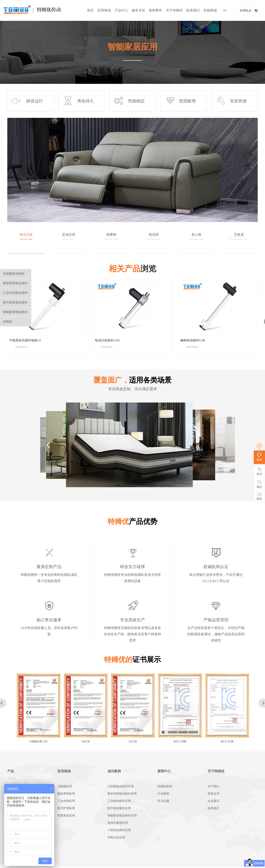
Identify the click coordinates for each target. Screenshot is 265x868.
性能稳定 (129, 101)
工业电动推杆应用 (119, 801)
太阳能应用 (65, 786)
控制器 (7, 322)
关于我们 (213, 786)
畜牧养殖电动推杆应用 (122, 794)
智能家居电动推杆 (15, 312)
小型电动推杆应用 (119, 830)
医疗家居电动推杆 (15, 302)
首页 (90, 10)
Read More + (22, 347)
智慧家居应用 (66, 816)
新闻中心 (164, 771)
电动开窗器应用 (118, 823)
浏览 (132, 269)
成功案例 (114, 771)
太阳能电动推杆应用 (121, 786)
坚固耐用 (180, 101)
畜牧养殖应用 (66, 794)
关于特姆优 (174, 10)
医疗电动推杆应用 (119, 808)
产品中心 (121, 10)
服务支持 (138, 10)
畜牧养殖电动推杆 (15, 283)
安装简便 (231, 101)
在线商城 (210, 10)
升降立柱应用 (116, 837)
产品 (11, 771)
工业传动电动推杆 (15, 293)
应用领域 (104, 10)
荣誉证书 (213, 794)
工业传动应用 (66, 801)
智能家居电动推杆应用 (122, 816)
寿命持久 (78, 101)
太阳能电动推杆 (14, 274)
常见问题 (163, 801)
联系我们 (193, 10)
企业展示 (213, 801)
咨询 (259, 457)
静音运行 (27, 101)
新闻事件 (155, 10)
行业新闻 (163, 794)
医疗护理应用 (66, 808)
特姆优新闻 (165, 786)
